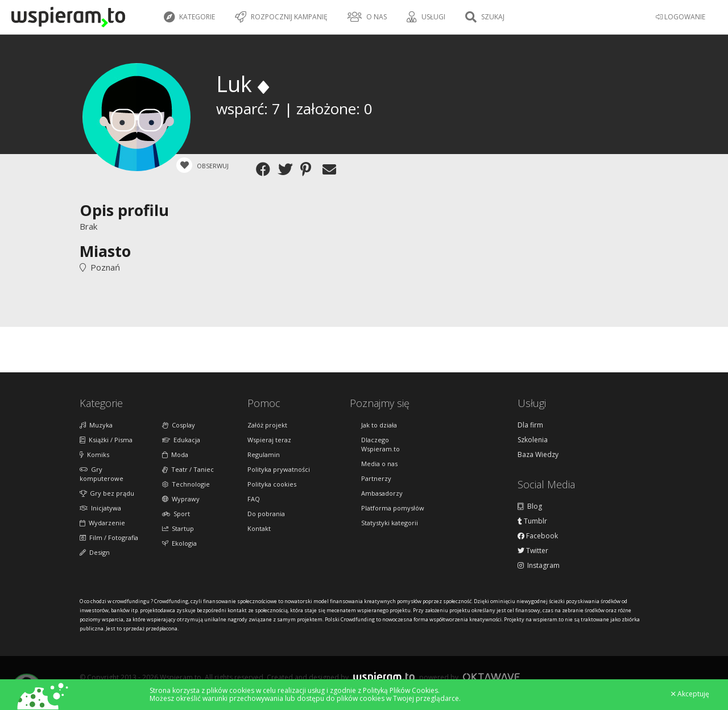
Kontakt (259, 528)
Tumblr (532, 521)
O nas (367, 17)
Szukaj (485, 17)
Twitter (533, 551)
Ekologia (179, 543)
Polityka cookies (272, 484)
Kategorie (189, 17)
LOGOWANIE (681, 17)
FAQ (254, 499)
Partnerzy (376, 478)
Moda (175, 454)
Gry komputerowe (102, 474)
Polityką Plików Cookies (400, 690)
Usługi (426, 17)
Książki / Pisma (106, 440)
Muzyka (96, 425)
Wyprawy (181, 499)
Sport (176, 514)
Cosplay (179, 425)
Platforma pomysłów (393, 508)
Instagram (539, 566)
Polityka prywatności (279, 469)
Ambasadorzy (382, 493)
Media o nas (379, 464)
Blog (530, 506)
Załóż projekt (267, 425)
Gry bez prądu (107, 493)
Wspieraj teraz (269, 440)
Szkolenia (533, 440)
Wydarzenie (102, 523)
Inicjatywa (100, 508)
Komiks (94, 454)
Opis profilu (124, 210)
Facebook (538, 536)
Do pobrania (266, 514)
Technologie (186, 484)
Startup (178, 528)
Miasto (105, 251)
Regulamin (264, 454)
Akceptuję (690, 694)
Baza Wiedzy (538, 455)
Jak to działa (379, 425)
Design (95, 552)
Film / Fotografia (109, 537)
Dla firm (530, 425)
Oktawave (491, 677)
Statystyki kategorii (390, 523)
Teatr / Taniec (188, 469)
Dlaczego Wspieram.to (380, 444)
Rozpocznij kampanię (281, 17)
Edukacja (181, 440)
